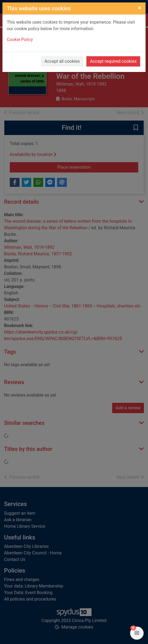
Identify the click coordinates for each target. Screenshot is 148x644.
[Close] (139, 8)
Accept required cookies (113, 61)
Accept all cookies (62, 61)
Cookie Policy (20, 40)
